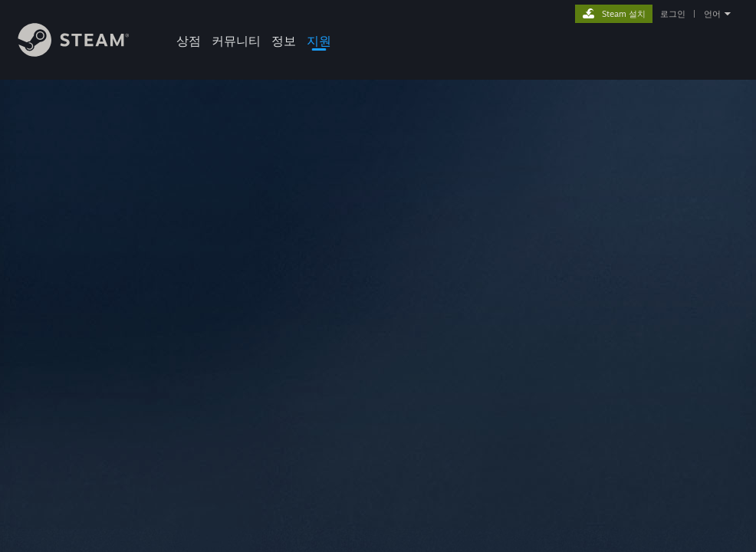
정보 (284, 41)
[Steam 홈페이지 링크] (85, 53)
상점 (189, 41)
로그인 (673, 14)
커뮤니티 (236, 41)
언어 (712, 14)
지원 (319, 41)
